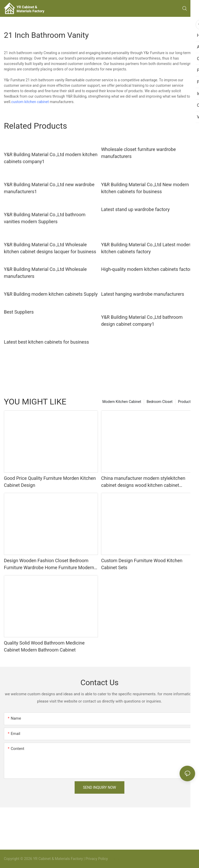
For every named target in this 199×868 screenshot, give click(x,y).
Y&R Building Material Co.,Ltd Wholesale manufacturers (45, 273)
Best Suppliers (19, 312)
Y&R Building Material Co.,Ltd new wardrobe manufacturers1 (49, 188)
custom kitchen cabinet (30, 102)
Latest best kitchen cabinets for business (46, 342)
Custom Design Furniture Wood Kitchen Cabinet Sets (142, 564)
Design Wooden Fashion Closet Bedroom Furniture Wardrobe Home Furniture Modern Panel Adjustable (49, 564)
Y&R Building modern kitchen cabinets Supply (51, 294)
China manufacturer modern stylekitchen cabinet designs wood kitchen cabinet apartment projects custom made (143, 482)
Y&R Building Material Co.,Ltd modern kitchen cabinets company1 (51, 158)
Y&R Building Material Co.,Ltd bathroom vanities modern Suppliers (45, 218)
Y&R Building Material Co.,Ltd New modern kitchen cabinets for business (145, 188)
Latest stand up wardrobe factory (135, 209)
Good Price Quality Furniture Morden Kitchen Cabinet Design (50, 482)
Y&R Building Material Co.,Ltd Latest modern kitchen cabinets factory (147, 248)
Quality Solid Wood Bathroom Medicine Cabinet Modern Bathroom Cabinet (44, 646)
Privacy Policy (97, 859)
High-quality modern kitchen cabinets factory (147, 269)
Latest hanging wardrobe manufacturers (143, 294)
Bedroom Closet (160, 402)
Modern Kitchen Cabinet (122, 402)
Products (185, 402)
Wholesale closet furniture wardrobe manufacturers (138, 153)
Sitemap (115, 859)
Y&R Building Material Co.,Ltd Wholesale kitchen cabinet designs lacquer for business (50, 248)
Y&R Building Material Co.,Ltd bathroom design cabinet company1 (142, 321)
